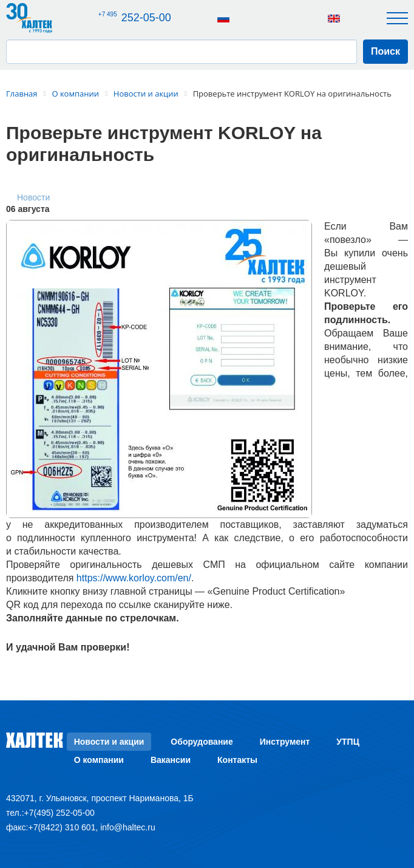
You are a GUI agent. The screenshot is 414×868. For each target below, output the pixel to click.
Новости (33, 197)
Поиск (385, 51)
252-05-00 (135, 18)
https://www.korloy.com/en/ (134, 578)
